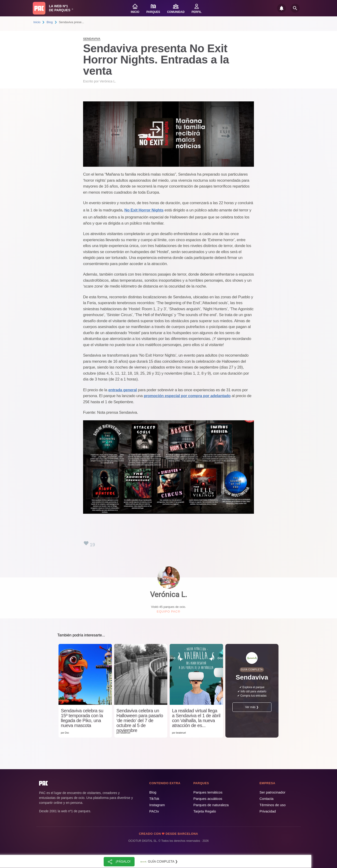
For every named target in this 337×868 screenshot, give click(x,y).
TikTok (154, 799)
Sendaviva (92, 39)
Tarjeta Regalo (205, 811)
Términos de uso (273, 805)
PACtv (154, 811)
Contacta (267, 799)
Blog (50, 22)
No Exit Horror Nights (144, 210)
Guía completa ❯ (159, 862)
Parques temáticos (208, 792)
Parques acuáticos (208, 799)
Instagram (157, 805)
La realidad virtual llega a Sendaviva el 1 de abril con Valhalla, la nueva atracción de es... (196, 718)
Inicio (37, 22)
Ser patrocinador (273, 792)
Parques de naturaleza (211, 805)
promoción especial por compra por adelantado (187, 396)
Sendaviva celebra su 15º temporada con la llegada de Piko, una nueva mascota (82, 718)
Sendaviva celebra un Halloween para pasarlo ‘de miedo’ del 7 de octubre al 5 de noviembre (140, 721)
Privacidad (268, 811)
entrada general (123, 390)
